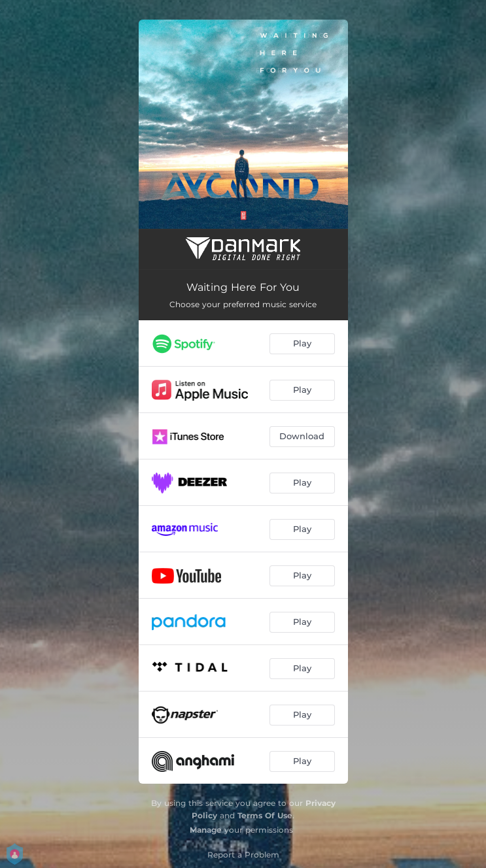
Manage (206, 830)
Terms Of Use (265, 815)
